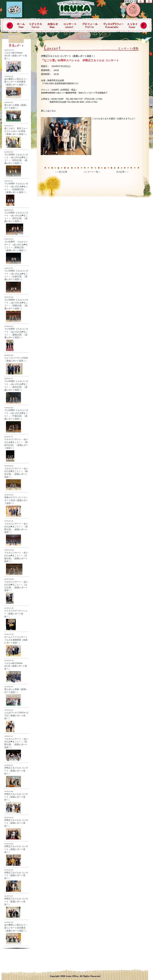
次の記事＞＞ (123, 172)
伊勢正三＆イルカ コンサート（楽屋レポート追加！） (68, 56)
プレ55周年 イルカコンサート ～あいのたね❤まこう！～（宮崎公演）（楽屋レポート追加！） (16, 309)
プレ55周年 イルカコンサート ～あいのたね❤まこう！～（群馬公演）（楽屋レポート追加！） (16, 251)
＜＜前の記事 (61, 172)
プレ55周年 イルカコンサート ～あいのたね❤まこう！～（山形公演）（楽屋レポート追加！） (16, 280)
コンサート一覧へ (92, 172)
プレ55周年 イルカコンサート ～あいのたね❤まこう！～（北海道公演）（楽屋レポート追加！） (16, 193)
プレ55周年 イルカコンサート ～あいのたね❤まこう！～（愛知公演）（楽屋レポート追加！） (16, 338)
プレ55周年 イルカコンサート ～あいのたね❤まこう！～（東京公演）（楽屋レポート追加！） (16, 391)
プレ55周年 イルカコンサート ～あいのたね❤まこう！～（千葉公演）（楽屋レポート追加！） (16, 420)
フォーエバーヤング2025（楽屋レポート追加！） (16, 364)
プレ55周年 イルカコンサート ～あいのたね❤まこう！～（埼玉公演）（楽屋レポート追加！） (16, 164)
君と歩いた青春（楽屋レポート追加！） (16, 112)
